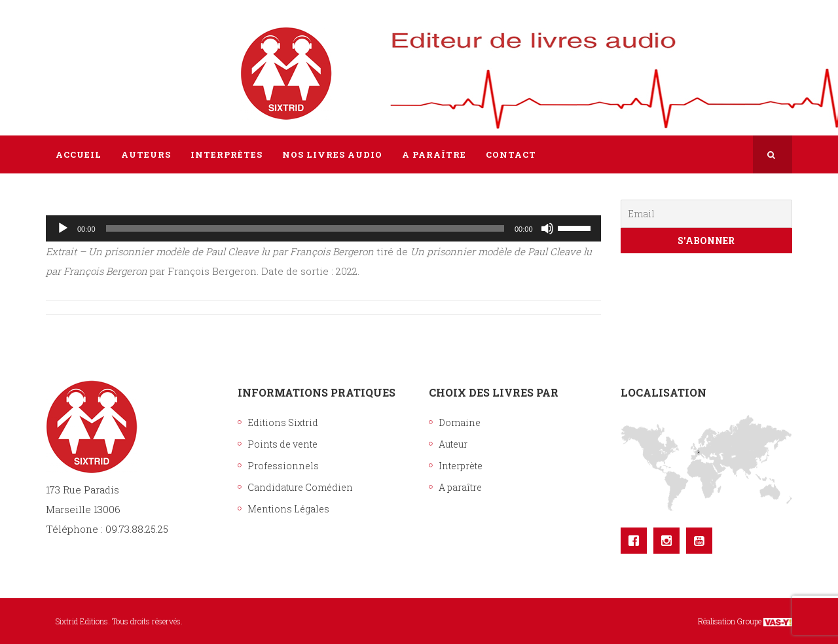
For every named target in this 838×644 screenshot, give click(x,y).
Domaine (460, 422)
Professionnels (283, 466)
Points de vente (282, 444)
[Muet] (547, 228)
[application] (323, 228)
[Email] (707, 214)
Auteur (453, 444)
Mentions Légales (288, 509)
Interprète (461, 466)
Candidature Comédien (300, 487)
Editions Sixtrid (283, 422)
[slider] (305, 228)
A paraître (460, 487)
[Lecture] (63, 228)
